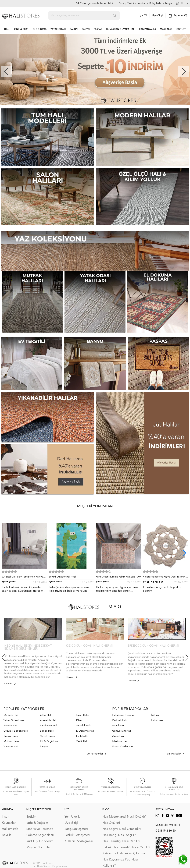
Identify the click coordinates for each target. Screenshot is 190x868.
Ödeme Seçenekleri (40, 835)
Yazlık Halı (82, 741)
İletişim (31, 817)
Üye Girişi (157, 15)
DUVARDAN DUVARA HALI (121, 29)
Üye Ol (143, 15)
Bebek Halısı (47, 731)
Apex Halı (118, 736)
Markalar (166, 29)
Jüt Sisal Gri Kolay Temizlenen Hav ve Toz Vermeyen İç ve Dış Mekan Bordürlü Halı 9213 (24, 578)
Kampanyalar (148, 29)
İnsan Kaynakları (9, 820)
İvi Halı (155, 715)
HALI (7, 29)
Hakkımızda (10, 829)
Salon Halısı (83, 715)
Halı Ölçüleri (111, 823)
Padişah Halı (119, 720)
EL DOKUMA (40, 29)
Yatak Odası (58, 29)
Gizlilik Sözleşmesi (77, 835)
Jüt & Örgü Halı (49, 741)
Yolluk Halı (45, 715)
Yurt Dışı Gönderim (40, 841)
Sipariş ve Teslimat (40, 829)
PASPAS (98, 29)
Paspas (44, 747)
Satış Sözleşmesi (76, 829)
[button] (184, 72)
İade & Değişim (37, 823)
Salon (74, 29)
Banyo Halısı (11, 736)
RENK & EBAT (21, 29)
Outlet (181, 29)
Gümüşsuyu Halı (121, 731)
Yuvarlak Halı (11, 747)
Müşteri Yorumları (39, 847)
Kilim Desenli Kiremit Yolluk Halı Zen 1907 (119, 577)
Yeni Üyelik (72, 817)
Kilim (79, 720)
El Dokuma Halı (85, 731)
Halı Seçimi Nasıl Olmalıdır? (122, 829)
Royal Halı (118, 726)
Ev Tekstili (82, 736)
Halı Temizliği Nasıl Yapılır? (121, 841)
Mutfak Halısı (11, 741)
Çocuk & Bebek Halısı (16, 731)
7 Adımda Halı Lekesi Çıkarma (124, 853)
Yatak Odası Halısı (14, 720)
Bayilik (6, 835)
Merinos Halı (120, 741)
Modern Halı (11, 715)
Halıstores (157, 720)
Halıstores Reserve (123, 715)
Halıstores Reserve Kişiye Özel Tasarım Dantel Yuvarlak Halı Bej (164, 578)
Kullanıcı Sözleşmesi (79, 841)
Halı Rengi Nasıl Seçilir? (119, 835)
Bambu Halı (10, 726)
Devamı (10, 684)
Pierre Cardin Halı (123, 747)
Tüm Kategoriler (96, 754)
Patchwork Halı (48, 726)
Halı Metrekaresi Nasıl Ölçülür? (124, 817)
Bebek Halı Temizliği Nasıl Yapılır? (126, 847)
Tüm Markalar (175, 754)
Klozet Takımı (48, 736)
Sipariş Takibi (126, 3)
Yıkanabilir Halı (48, 720)
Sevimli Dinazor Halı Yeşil (62, 577)
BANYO (86, 29)
